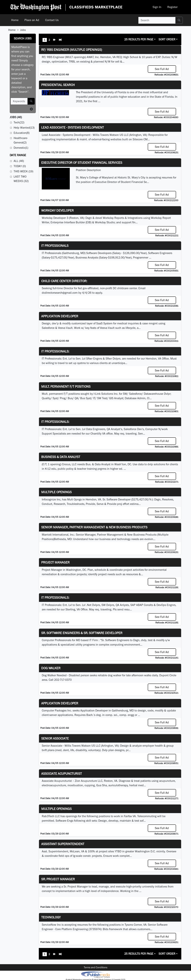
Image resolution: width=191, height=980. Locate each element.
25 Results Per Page (139, 39)
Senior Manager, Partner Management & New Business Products (94, 527)
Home (15, 20)
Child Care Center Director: (64, 281)
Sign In (157, 7)
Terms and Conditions (95, 967)
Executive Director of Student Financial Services (82, 163)
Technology (51, 917)
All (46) (19, 161)
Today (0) (20, 166)
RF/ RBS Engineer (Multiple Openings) (72, 50)
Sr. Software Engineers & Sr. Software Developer (82, 633)
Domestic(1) (21, 148)
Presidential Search (58, 85)
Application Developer (60, 316)
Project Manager (55, 562)
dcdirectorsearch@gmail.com (60, 293)
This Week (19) (23, 171)
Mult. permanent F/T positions (66, 386)
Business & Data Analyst (61, 457)
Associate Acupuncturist (62, 774)
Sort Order (167, 39)
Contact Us (52, 20)
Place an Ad (32, 20)
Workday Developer (57, 210)
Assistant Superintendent (63, 844)
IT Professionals (55, 246)
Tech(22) (19, 122)
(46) (16, 117)
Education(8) (22, 133)
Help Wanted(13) (24, 128)
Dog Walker (51, 668)
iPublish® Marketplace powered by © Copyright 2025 (95, 974)
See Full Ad (162, 69)
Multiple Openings (56, 492)
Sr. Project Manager (58, 879)
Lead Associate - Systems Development (73, 127)
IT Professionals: (55, 351)
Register (172, 7)
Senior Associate (55, 738)
